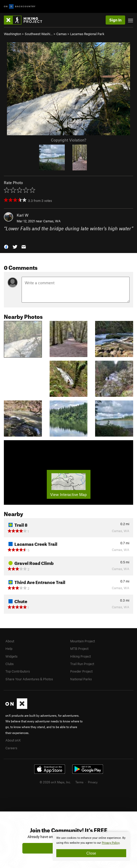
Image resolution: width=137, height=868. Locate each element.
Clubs (10, 664)
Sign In (115, 20)
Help (9, 649)
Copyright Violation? (68, 140)
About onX (13, 740)
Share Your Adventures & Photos (29, 679)
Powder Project (81, 671)
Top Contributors (18, 671)
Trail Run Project (82, 664)
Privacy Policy (111, 843)
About (10, 641)
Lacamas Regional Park (87, 34)
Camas (61, 34)
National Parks (81, 679)
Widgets (11, 656)
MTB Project (79, 649)
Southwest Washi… (39, 34)
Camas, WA (52, 221)
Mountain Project (83, 641)
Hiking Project (80, 656)
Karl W (23, 215)
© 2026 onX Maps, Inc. (55, 782)
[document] (91, 846)
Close (91, 853)
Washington (12, 34)
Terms (79, 782)
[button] (6, 246)
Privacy (93, 782)
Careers (11, 748)
